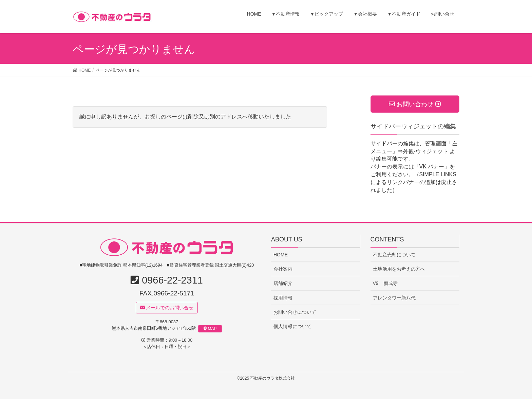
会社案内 (283, 269)
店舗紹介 (283, 284)
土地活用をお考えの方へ (399, 269)
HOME (281, 255)
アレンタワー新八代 (394, 298)
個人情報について (292, 326)
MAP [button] (210, 329)
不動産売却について (394, 255)
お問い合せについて (295, 312)
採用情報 (283, 298)
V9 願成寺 (385, 284)
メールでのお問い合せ (167, 308)
